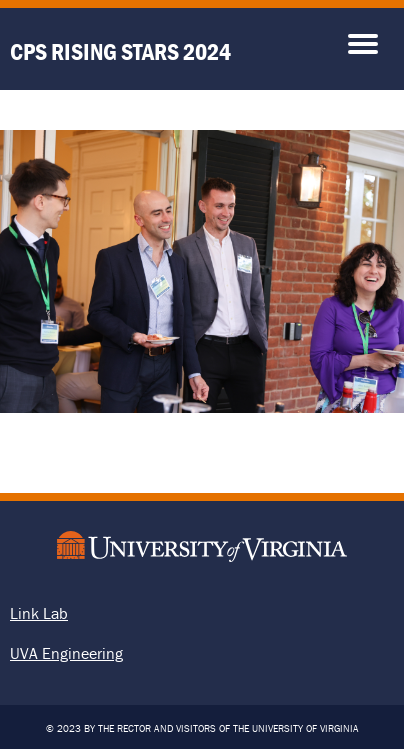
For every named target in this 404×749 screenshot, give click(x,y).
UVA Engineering (66, 653)
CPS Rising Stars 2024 (120, 51)
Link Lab (39, 613)
